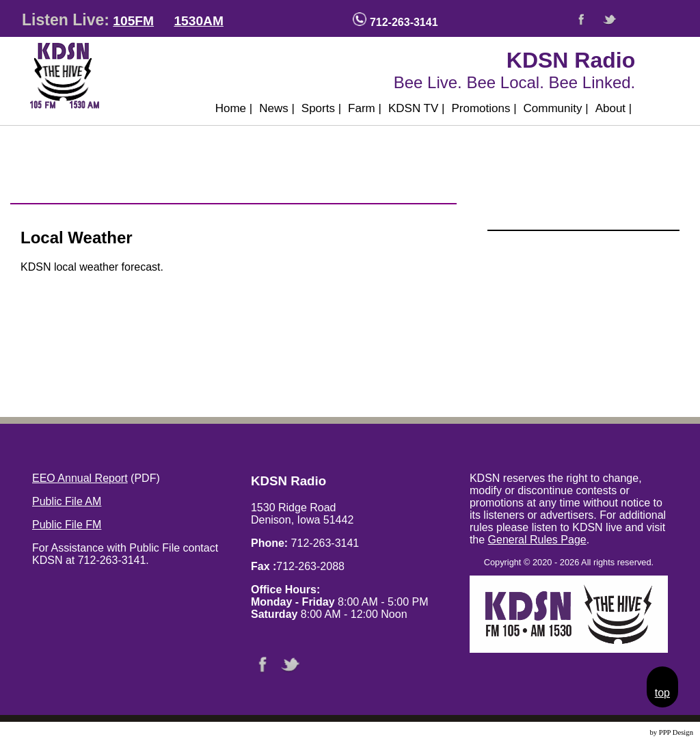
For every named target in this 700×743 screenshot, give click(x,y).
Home (234, 108)
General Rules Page (537, 540)
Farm (365, 108)
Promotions (484, 108)
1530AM (199, 21)
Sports (321, 108)
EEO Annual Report (80, 478)
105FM (133, 21)
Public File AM (67, 501)
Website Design (625, 732)
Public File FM (67, 525)
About (614, 108)
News (277, 108)
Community (556, 108)
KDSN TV (417, 108)
